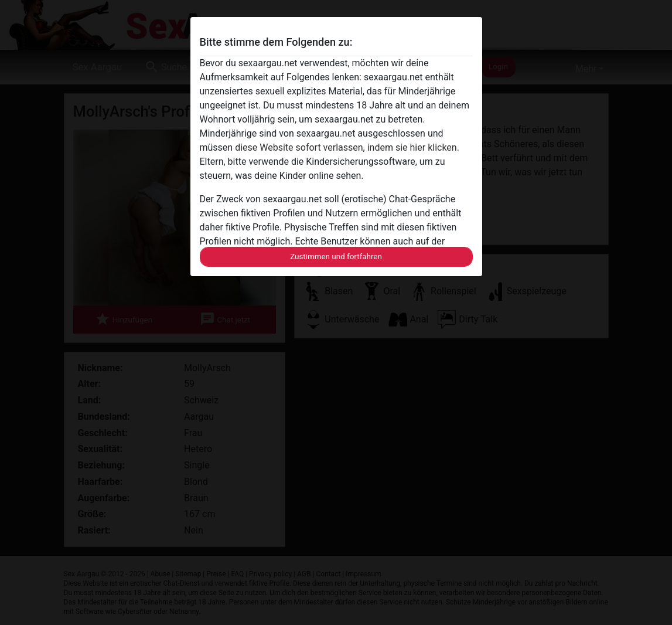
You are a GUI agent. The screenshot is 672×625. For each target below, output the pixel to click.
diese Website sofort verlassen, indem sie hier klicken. (347, 147)
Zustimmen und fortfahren (336, 257)
